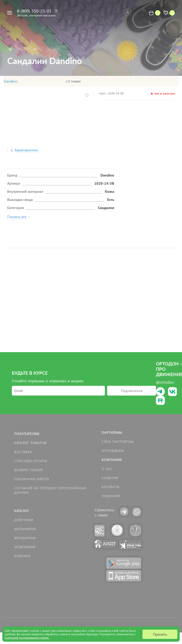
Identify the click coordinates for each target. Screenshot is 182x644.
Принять (160, 634)
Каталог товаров (30, 443)
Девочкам (24, 520)
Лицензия (111, 496)
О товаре (74, 81)
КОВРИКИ (22, 556)
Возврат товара (29, 470)
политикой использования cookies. (27, 638)
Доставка (23, 452)
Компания (112, 460)
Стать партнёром (118, 442)
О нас (107, 469)
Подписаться (132, 391)
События (110, 478)
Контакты (111, 487)
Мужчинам (25, 547)
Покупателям (27, 434)
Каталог (22, 511)
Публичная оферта (32, 479)
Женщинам (25, 538)
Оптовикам (113, 451)
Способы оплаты (31, 461)
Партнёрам (112, 433)
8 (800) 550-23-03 (34, 11)
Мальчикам (25, 529)
